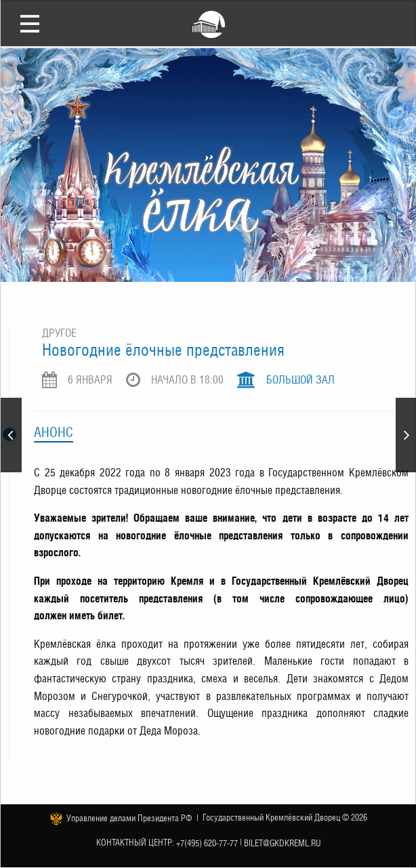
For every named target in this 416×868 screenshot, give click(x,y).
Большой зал (300, 380)
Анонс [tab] (54, 432)
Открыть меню (30, 23)
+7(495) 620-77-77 (207, 843)
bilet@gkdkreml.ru (283, 843)
